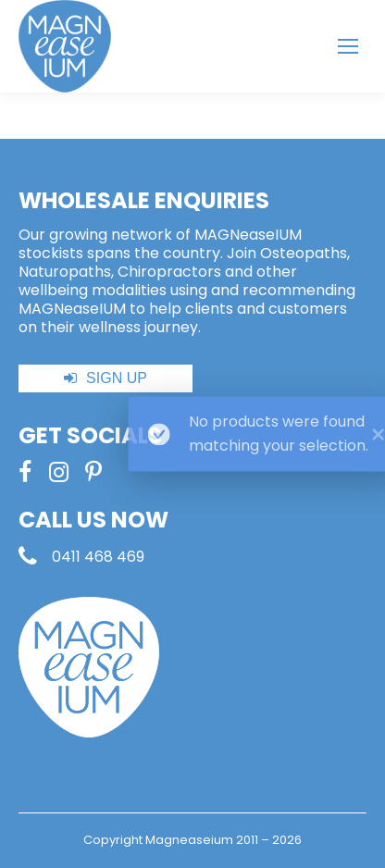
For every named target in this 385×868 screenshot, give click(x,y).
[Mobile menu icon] (348, 46)
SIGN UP (117, 378)
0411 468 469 (98, 557)
